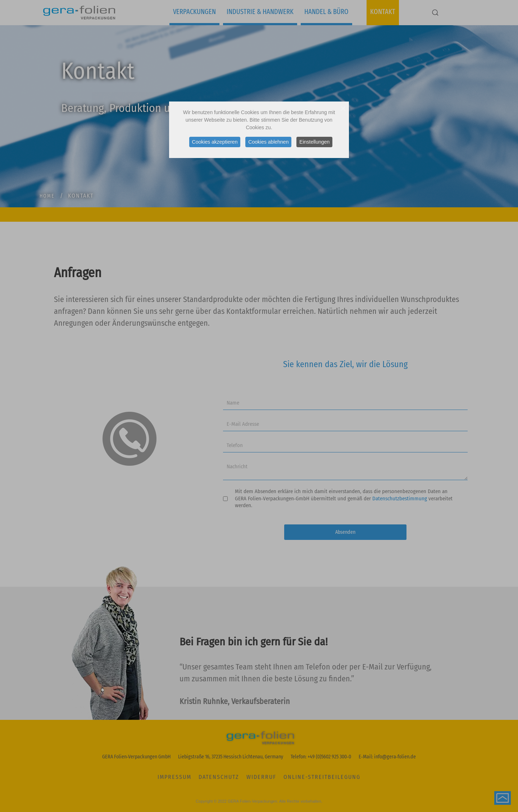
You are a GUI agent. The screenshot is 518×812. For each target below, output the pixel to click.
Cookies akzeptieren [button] (215, 142)
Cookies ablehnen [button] (268, 142)
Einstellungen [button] (314, 142)
